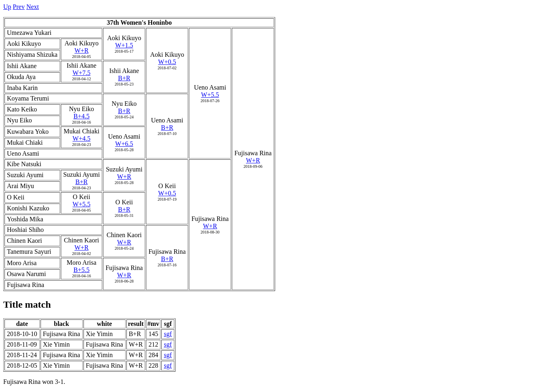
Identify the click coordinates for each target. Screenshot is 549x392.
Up (7, 7)
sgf (168, 334)
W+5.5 (210, 95)
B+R (124, 78)
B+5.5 (81, 270)
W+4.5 (81, 138)
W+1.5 (124, 45)
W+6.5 (124, 144)
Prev (19, 7)
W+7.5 (81, 73)
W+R (253, 160)
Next (33, 7)
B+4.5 (81, 116)
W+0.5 (167, 62)
